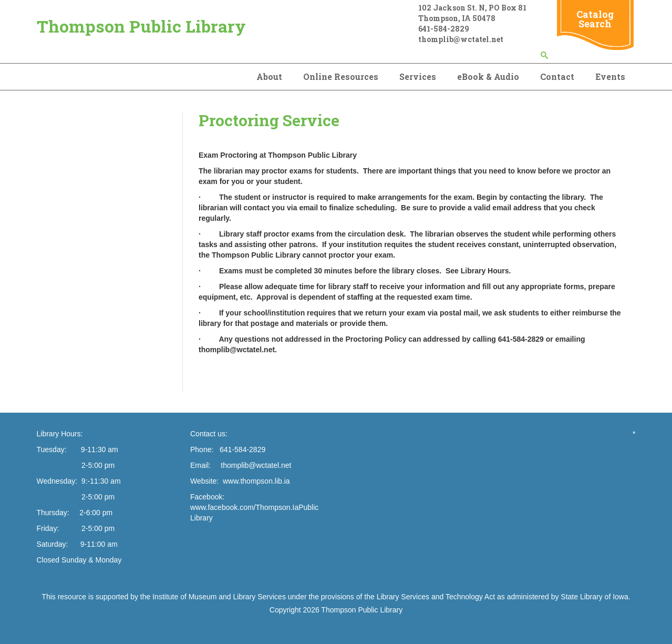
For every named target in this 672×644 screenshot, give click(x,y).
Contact (557, 76)
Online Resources (341, 76)
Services (418, 76)
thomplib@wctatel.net (256, 465)
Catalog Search (595, 19)
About (269, 76)
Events (610, 76)
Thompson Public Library (141, 26)
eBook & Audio (488, 76)
